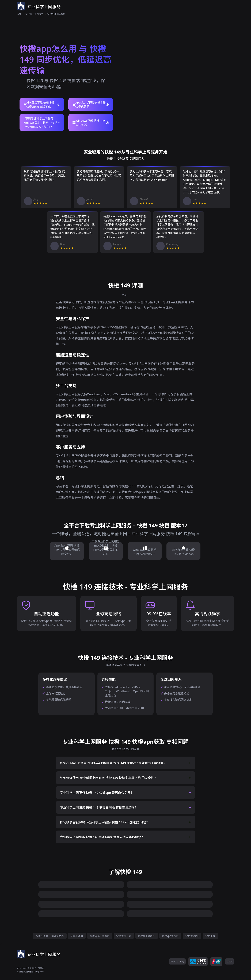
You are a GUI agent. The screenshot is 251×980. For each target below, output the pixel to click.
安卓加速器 (77, 936)
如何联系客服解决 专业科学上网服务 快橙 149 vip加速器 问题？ (105, 822)
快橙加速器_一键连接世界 (50, 936)
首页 (19, 14)
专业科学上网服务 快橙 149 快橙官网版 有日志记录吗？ (99, 807)
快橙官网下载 (124, 936)
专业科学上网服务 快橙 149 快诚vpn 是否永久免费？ (97, 793)
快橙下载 (210, 936)
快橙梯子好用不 (147, 936)
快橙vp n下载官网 (100, 936)
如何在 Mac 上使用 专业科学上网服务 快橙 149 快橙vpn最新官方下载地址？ (113, 763)
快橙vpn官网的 (170, 936)
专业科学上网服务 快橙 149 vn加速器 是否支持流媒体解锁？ (102, 837)
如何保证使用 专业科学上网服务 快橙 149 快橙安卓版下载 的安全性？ (109, 778)
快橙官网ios (192, 936)
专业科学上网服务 (34, 14)
